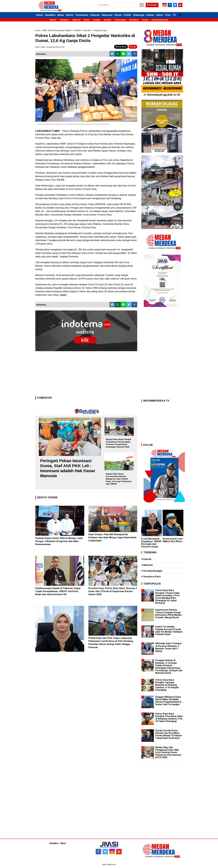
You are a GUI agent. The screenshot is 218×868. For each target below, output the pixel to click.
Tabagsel (64, 20)
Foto (168, 15)
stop (133, 47)
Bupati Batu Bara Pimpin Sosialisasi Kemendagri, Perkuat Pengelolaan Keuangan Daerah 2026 (118, 443)
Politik (127, 15)
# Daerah (146, 559)
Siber (63, 843)
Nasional (107, 15)
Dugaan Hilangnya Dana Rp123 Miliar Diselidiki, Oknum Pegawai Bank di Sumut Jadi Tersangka (168, 701)
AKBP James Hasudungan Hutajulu (57, 30)
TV (174, 15)
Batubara (134, 20)
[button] (180, 13)
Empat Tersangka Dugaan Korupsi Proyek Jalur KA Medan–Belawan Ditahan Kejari (169, 630)
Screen (152, 5)
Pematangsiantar (160, 20)
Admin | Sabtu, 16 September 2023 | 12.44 (50, 47)
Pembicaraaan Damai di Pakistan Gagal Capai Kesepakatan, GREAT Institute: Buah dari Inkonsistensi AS (58, 591)
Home (39, 15)
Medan (53, 20)
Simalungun (120, 20)
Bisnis (70, 15)
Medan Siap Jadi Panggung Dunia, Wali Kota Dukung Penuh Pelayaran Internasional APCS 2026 (168, 752)
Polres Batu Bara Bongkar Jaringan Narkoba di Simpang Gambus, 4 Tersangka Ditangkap (167, 685)
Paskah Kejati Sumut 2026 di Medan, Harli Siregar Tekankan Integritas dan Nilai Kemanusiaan (59, 541)
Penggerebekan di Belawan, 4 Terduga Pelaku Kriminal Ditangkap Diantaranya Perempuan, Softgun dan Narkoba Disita (169, 667)
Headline (50, 15)
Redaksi (54, 843)
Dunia (118, 15)
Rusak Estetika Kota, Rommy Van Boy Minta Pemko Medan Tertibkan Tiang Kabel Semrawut (169, 734)
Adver (160, 15)
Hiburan (95, 15)
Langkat (97, 20)
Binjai (86, 20)
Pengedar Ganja (100, 30)
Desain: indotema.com (109, 864)
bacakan (121, 47)
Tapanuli (76, 20)
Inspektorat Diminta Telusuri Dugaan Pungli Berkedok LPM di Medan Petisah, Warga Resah (168, 614)
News (61, 15)
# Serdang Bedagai (152, 571)
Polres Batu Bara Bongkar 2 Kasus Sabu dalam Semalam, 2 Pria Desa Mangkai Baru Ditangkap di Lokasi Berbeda (168, 597)
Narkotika (87, 30)
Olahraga (139, 15)
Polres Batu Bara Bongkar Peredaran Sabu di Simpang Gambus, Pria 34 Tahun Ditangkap (169, 718)
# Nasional (147, 565)
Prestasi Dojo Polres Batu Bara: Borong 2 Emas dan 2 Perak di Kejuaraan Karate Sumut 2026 (113, 591)
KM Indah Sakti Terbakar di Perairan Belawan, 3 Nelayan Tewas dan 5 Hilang (169, 647)
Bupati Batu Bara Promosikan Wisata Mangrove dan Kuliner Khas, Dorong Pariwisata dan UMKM (119, 479)
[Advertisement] (86, 374)
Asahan (108, 20)
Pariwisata (82, 15)
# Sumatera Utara (151, 577)
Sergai (145, 20)
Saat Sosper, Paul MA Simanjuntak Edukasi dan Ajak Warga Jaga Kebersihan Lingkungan (112, 537)
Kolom (150, 15)
